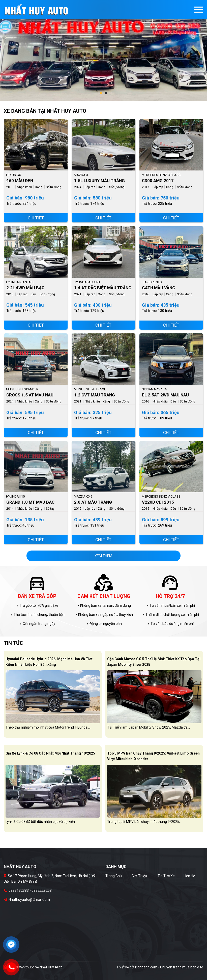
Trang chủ (114, 876)
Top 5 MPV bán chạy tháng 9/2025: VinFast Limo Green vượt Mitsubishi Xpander (153, 756)
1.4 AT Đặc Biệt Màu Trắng (103, 288)
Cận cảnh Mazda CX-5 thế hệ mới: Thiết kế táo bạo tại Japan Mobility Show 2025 (154, 662)
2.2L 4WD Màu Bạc (25, 288)
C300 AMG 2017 (158, 181)
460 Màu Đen (20, 181)
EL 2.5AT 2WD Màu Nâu (165, 395)
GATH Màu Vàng (159, 288)
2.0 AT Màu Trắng (93, 502)
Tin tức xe (166, 876)
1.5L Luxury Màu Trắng (99, 181)
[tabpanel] (103, 50)
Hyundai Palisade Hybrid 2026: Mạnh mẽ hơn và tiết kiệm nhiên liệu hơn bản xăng (49, 662)
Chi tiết (36, 218)
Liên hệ (189, 876)
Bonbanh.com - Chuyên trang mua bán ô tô (169, 967)
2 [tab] (106, 93)
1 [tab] (101, 93)
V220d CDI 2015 (158, 502)
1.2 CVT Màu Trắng (95, 395)
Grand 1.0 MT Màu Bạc (30, 502)
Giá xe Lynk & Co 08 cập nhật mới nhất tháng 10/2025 (50, 753)
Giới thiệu (139, 876)
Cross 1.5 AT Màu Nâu (30, 395)
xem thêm (103, 556)
